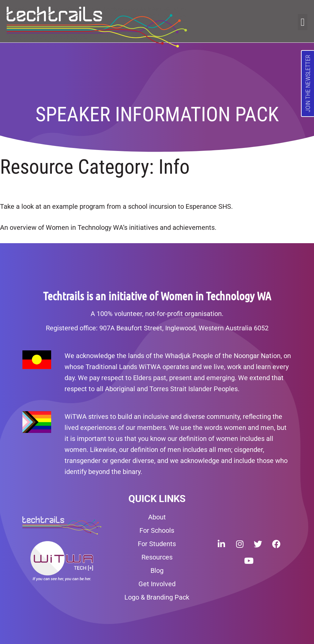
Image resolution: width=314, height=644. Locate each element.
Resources (157, 557)
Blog (157, 571)
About (157, 517)
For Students (157, 544)
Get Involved (157, 584)
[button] (303, 22)
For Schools (157, 530)
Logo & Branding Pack (157, 597)
